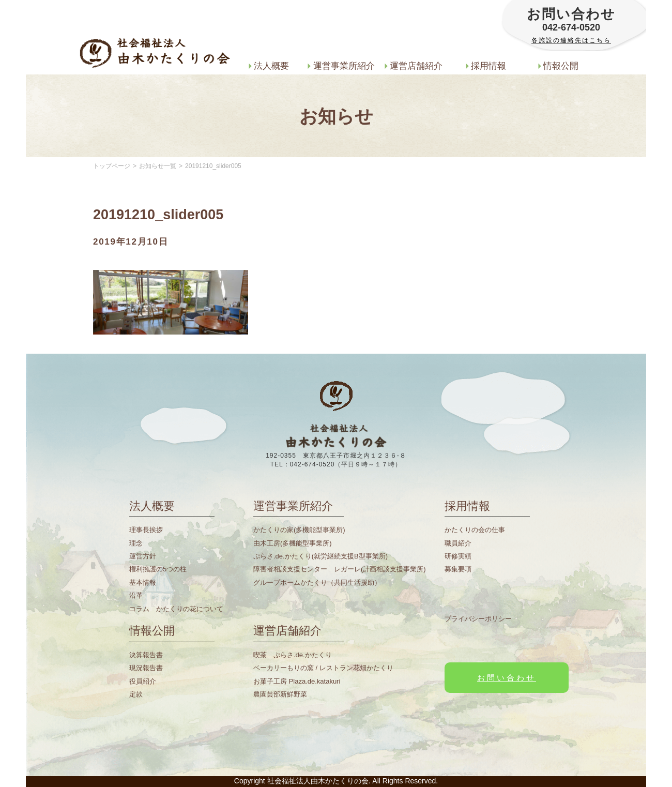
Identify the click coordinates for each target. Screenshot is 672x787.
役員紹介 (143, 681)
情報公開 (559, 66)
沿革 (136, 595)
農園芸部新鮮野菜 (280, 694)
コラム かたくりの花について (176, 609)
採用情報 (486, 66)
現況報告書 (146, 668)
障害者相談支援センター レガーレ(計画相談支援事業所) (340, 569)
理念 (136, 543)
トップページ (112, 166)
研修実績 (458, 556)
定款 (136, 694)
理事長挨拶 (146, 530)
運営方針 (143, 556)
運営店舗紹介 (414, 66)
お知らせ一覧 (158, 166)
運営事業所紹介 (341, 66)
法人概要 (269, 66)
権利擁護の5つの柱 (158, 569)
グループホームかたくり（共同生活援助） (317, 582)
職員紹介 (458, 543)
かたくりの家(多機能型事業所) (299, 530)
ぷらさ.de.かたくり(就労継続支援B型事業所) (320, 556)
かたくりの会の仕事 (475, 530)
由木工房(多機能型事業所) (293, 543)
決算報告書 (146, 655)
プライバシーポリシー (478, 619)
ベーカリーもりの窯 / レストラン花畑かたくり (323, 668)
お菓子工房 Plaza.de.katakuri (297, 681)
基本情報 (143, 582)
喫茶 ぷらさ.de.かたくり (293, 655)
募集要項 (458, 569)
